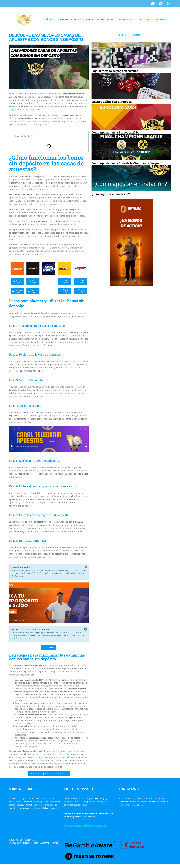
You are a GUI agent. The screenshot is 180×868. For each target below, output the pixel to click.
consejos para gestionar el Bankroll (52, 757)
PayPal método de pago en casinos (115, 71)
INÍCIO (48, 19)
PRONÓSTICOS (127, 19)
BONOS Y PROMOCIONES (100, 19)
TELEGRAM (162, 19)
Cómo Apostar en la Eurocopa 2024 (115, 132)
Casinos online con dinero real (112, 102)
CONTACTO (30, 840)
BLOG (20, 840)
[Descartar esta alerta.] (86, 567)
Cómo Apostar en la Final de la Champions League (125, 163)
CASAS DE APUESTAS (69, 19)
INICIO (12, 840)
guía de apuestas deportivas (27, 110)
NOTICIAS (145, 19)
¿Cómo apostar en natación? (111, 194)
